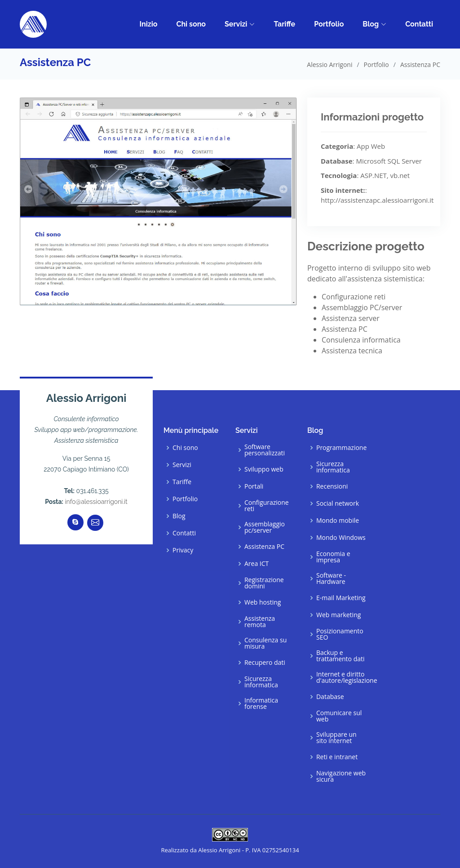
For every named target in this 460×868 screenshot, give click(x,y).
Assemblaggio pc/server (265, 527)
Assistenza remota (260, 622)
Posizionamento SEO (340, 634)
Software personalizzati (265, 450)
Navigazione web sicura (341, 776)
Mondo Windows (341, 538)
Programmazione (341, 448)
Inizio (148, 24)
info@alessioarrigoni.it (96, 502)
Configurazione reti (267, 506)
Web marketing (338, 615)
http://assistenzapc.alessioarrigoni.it (377, 200)
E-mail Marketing (341, 598)
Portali (254, 486)
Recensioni (332, 486)
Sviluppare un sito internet (336, 738)
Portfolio (329, 24)
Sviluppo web (264, 469)
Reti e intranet (337, 757)
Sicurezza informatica (261, 682)
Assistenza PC (264, 547)
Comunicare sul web (339, 716)
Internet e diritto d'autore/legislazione (347, 677)
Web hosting (263, 602)
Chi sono (191, 24)
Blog (374, 24)
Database (330, 697)
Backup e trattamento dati (341, 656)
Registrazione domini (264, 583)
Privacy (183, 550)
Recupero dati (265, 663)
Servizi (240, 24)
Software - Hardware (331, 579)
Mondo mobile (338, 521)
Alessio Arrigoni (330, 65)
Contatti (419, 24)
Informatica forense (261, 703)
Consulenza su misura (265, 643)
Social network (338, 503)
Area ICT (257, 564)
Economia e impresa (333, 557)
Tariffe (284, 24)
